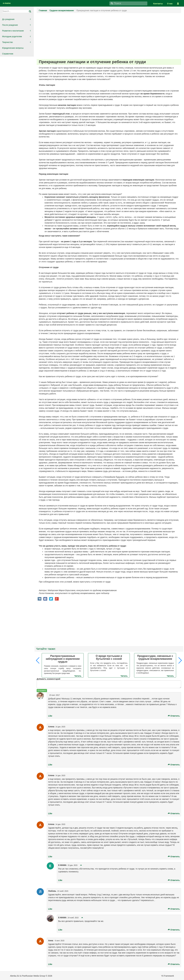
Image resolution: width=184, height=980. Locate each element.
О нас (170, 4)
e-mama (7, 3)
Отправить (42, 691)
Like (50, 716)
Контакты (158, 4)
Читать (78, 676)
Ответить (174, 716)
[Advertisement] (109, 36)
